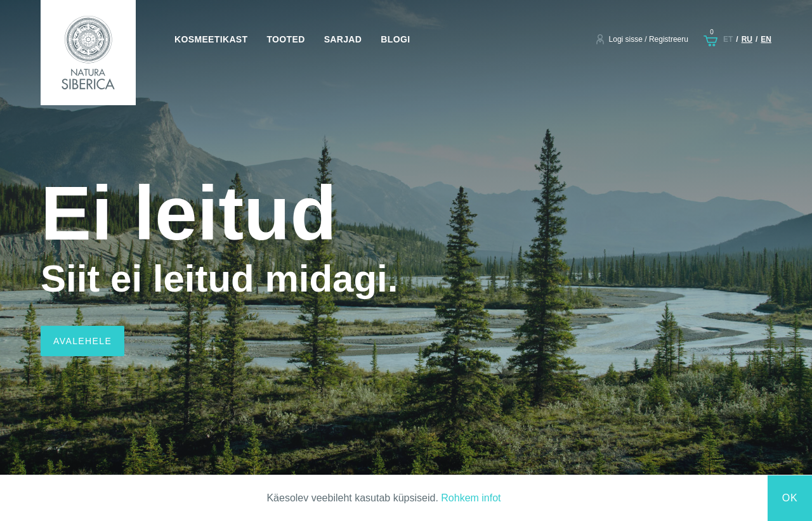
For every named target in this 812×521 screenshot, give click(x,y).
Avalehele (82, 341)
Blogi (395, 39)
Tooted (285, 39)
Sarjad (343, 39)
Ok (790, 498)
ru (747, 39)
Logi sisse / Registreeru (649, 39)
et (728, 39)
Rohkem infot (471, 498)
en (766, 39)
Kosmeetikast (211, 39)
